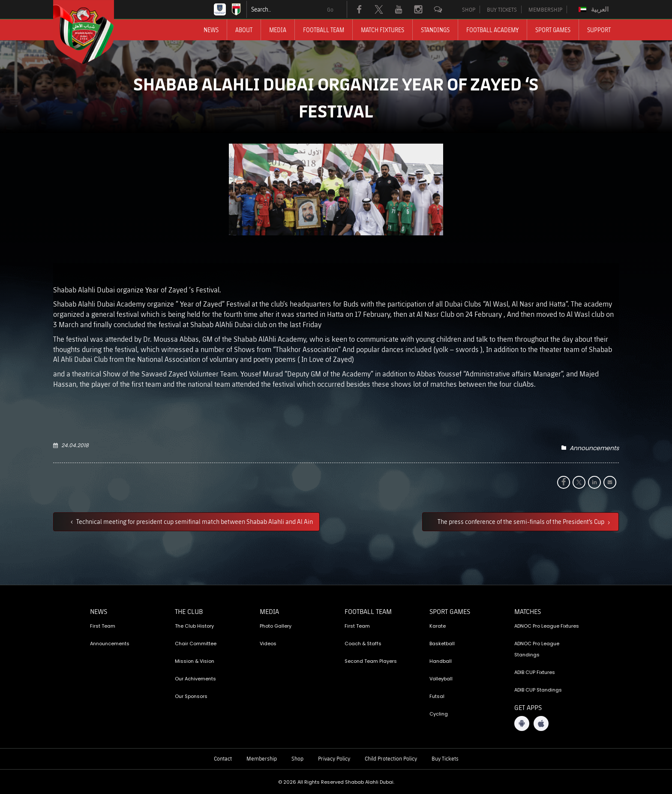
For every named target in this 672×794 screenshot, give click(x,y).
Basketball (442, 644)
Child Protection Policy (391, 758)
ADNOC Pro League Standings (537, 649)
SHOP (469, 9)
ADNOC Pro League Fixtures (547, 626)
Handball (441, 661)
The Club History (194, 626)
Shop (297, 758)
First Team (103, 626)
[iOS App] (541, 723)
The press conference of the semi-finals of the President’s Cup (522, 521)
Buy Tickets (445, 758)
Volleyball (441, 679)
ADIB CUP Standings (538, 690)
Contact (223, 758)
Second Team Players (371, 661)
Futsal (437, 696)
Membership (262, 758)
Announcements (594, 448)
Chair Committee (196, 644)
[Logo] (91, 32)
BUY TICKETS (502, 9)
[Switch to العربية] (595, 9)
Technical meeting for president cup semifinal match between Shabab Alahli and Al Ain (194, 521)
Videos (268, 644)
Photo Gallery (276, 626)
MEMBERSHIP (545, 9)
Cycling (439, 714)
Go (330, 9)
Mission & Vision (195, 661)
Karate (438, 626)
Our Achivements (195, 679)
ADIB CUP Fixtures (535, 672)
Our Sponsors (191, 696)
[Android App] (522, 723)
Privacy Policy (334, 758)
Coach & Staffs (363, 644)
